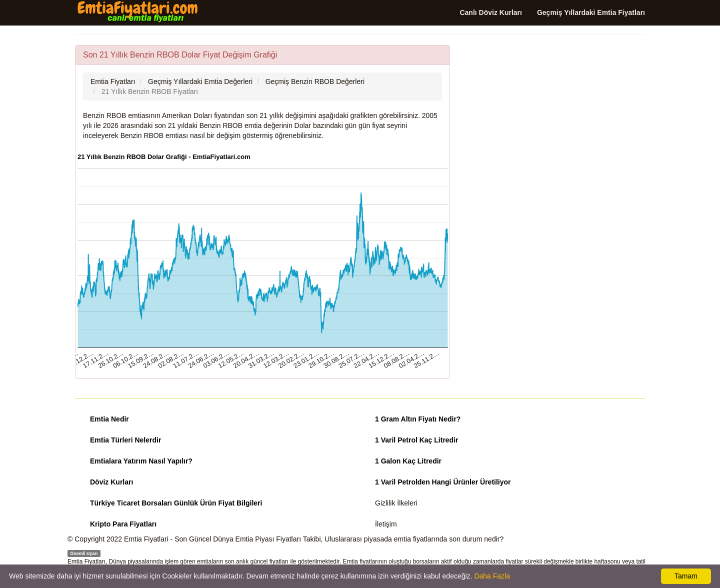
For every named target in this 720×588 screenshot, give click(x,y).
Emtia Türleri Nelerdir (125, 440)
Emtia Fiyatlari (146, 539)
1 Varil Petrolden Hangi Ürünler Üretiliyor (443, 482)
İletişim (386, 524)
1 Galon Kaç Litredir (408, 461)
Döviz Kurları (111, 482)
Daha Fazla (492, 576)
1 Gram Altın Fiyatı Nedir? (418, 419)
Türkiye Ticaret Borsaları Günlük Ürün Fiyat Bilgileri (176, 503)
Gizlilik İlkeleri (396, 503)
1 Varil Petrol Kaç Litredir (417, 440)
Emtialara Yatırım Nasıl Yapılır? (141, 461)
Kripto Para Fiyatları (123, 524)
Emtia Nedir (109, 419)
